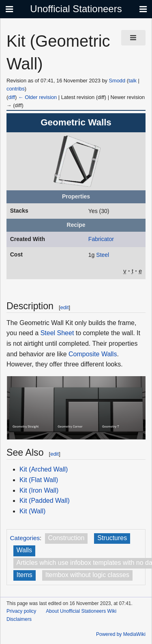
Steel (103, 255)
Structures (112, 538)
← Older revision (37, 97)
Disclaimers (19, 619)
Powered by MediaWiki (121, 634)
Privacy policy (21, 611)
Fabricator (101, 239)
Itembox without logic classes (87, 575)
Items (25, 575)
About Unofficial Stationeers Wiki (81, 611)
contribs (16, 89)
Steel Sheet (57, 333)
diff (12, 97)
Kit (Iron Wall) (39, 490)
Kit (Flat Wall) (39, 480)
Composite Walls (93, 354)
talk (133, 81)
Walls (25, 550)
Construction (66, 538)
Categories (25, 538)
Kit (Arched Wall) (44, 469)
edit (65, 307)
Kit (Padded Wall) (45, 501)
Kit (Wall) (32, 511)
